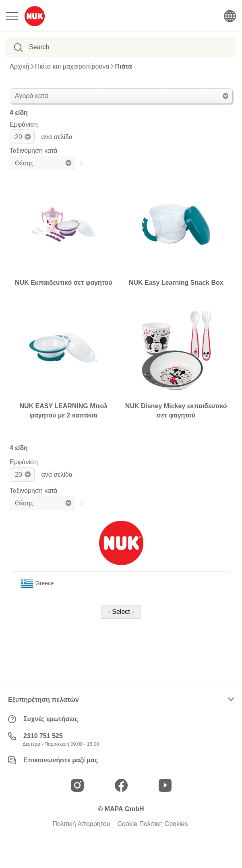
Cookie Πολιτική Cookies (152, 824)
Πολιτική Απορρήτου (81, 824)
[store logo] (35, 16)
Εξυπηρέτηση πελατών (43, 700)
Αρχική (20, 67)
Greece (37, 583)
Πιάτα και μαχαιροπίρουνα (72, 67)
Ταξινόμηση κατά (34, 151)
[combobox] (69, 47)
